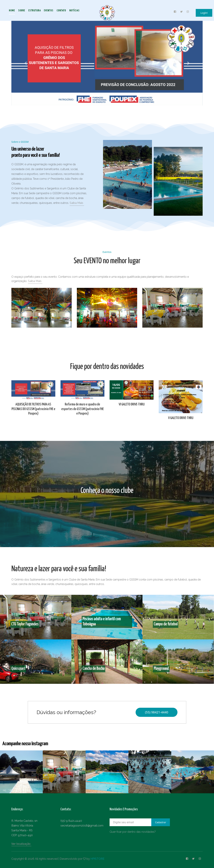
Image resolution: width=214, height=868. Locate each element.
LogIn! (204, 13)
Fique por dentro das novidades (107, 367)
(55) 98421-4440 (157, 712)
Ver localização (21, 844)
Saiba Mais (76, 203)
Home (12, 11)
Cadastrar (161, 822)
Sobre (22, 11)
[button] (26, 63)
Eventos (49, 11)
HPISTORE (97, 859)
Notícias (75, 11)
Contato (61, 11)
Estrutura (35, 11)
